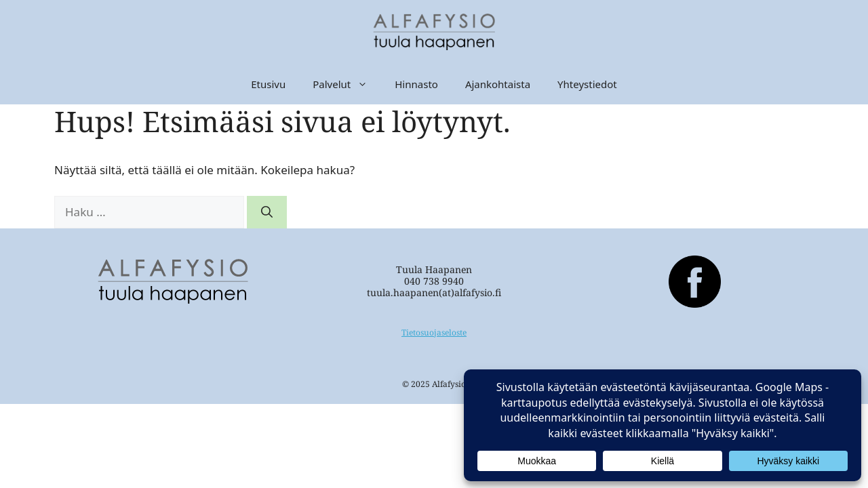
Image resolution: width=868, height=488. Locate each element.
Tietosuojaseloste (434, 332)
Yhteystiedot (587, 84)
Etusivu (268, 84)
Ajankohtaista (498, 84)
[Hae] (267, 212)
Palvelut (347, 84)
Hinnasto (416, 84)
